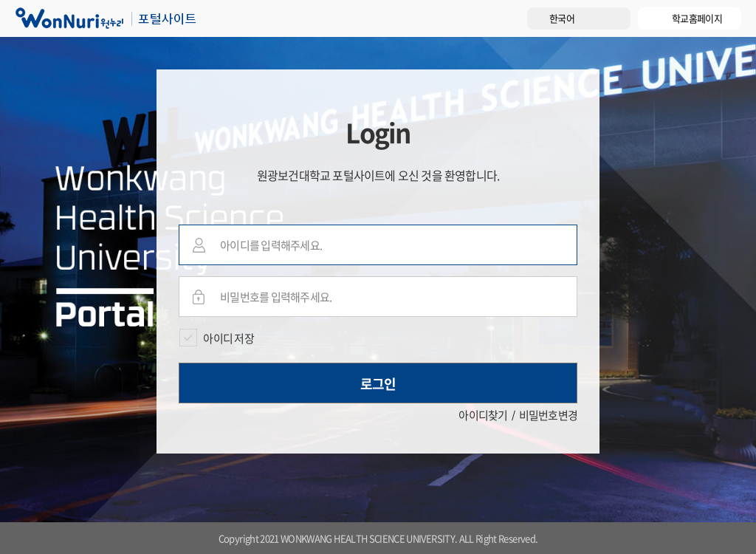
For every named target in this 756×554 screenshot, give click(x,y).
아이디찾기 (483, 415)
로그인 (378, 384)
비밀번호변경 (549, 415)
